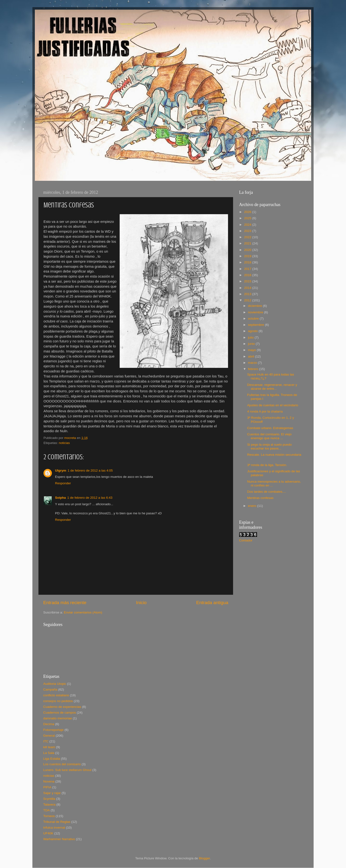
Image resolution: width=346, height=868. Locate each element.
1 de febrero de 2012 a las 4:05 (90, 470)
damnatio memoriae (58, 718)
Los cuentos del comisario (62, 764)
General (49, 736)
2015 (248, 281)
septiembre (256, 325)
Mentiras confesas (260, 498)
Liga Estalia (52, 759)
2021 (248, 243)
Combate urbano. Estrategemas (270, 428)
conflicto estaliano (56, 695)
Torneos (49, 816)
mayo (252, 350)
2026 (248, 212)
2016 (248, 275)
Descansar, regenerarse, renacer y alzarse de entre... (272, 387)
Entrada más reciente (65, 603)
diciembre (255, 306)
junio (252, 344)
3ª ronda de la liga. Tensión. (267, 465)
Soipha (60, 498)
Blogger (204, 858)
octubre (254, 319)
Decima (49, 724)
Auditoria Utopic (55, 684)
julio (251, 337)
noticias (64, 443)
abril (251, 356)
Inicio (141, 603)
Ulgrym (61, 470)
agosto (253, 331)
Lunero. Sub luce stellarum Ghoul (67, 770)
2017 (248, 269)
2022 (248, 237)
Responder (63, 483)
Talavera (49, 804)
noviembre (256, 312)
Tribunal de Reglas (57, 822)
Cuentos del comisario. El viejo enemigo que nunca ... (269, 436)
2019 (248, 256)
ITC (46, 741)
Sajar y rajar (52, 793)
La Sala (49, 753)
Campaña (50, 689)
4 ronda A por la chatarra (265, 411)
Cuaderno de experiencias (62, 707)
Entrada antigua (212, 603)
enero (253, 506)
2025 (248, 218)
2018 (248, 262)
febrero (254, 369)
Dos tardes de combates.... (267, 492)
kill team (49, 747)
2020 (248, 250)
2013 (248, 294)
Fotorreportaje (53, 730)
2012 (248, 300)
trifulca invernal (54, 828)
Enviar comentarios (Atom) (83, 612)
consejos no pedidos (58, 701)
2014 (248, 288)
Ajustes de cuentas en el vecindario (273, 405)
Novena (49, 781)
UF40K (48, 833)
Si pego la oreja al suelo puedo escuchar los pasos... (269, 446)
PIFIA (47, 787)
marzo (253, 363)
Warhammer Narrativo (59, 839)
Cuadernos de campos (60, 713)
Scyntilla (49, 799)
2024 (248, 225)
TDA (46, 810)
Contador (246, 540)
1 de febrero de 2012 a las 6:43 (90, 498)
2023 (248, 231)
